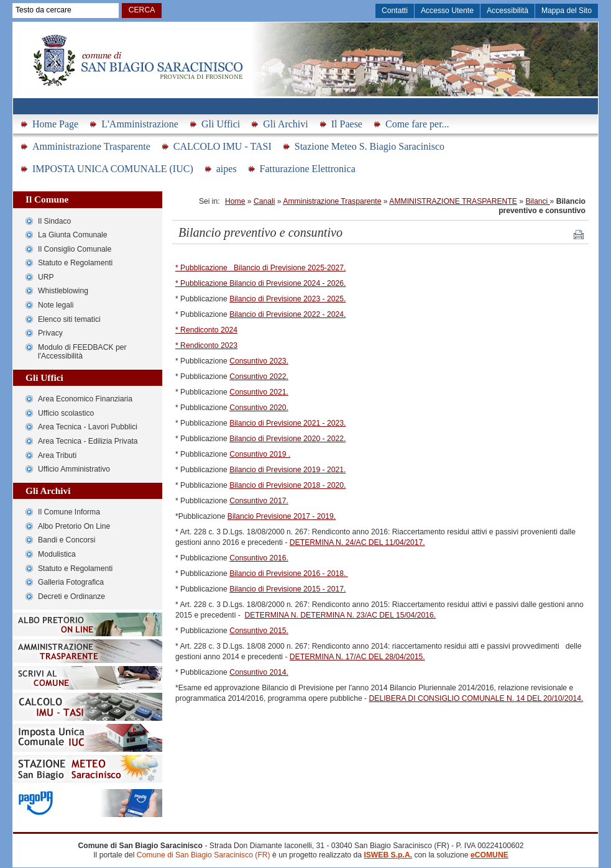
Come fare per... (417, 124)
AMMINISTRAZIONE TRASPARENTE (453, 201)
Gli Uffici (221, 124)
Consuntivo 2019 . (260, 454)
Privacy (50, 333)
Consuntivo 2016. (259, 558)
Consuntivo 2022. (259, 377)
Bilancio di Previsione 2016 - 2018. (289, 573)
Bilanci (537, 201)
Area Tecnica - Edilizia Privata (88, 441)
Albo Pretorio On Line (74, 526)
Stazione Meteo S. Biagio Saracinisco (370, 146)
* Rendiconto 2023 (206, 345)
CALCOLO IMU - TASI (223, 146)
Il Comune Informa (69, 512)
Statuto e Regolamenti (75, 263)
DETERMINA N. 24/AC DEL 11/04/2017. (357, 542)
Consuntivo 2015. (259, 631)
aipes (227, 169)
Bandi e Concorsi (67, 540)
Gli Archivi (285, 124)
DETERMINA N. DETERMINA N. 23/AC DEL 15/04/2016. (341, 615)
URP (46, 277)
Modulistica (57, 554)
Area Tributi (57, 455)
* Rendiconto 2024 (206, 330)
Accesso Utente (447, 11)
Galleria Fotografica (71, 582)
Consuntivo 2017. (259, 501)
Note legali (56, 305)
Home (235, 201)
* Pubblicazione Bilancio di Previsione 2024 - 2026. (260, 283)
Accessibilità (508, 11)
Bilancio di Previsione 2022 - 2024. (287, 314)
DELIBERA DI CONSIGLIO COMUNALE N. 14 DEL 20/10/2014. (476, 698)
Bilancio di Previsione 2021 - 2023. (287, 423)
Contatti (395, 11)
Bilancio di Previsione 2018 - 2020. (287, 485)
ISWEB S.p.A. (388, 855)
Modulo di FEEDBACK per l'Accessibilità (82, 352)
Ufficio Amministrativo (74, 469)
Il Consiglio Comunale (75, 249)
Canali (264, 201)
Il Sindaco (54, 221)
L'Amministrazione (140, 124)
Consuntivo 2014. (259, 672)
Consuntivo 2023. (259, 361)
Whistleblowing (63, 291)
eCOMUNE (489, 855)
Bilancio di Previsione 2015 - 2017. (287, 589)
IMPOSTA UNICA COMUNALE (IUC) (113, 169)
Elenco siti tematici (69, 319)
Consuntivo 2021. (259, 392)
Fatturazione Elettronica (308, 169)
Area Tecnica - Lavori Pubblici (88, 427)
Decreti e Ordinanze (71, 596)
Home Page (55, 124)
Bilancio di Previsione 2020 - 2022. (287, 439)
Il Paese (347, 124)
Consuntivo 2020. (259, 408)
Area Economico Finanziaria (85, 399)
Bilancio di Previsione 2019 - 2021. (287, 470)
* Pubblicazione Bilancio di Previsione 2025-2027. (260, 268)
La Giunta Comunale (73, 235)
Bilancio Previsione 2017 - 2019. (282, 516)
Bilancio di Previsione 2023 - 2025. (287, 299)
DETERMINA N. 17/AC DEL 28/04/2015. (357, 657)
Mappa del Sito (567, 11)
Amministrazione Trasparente (91, 146)
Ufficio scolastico (66, 413)
